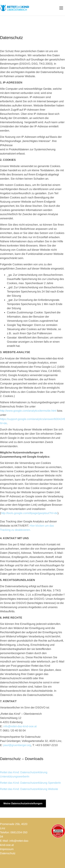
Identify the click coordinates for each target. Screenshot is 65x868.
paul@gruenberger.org (17, 745)
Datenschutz (8, 853)
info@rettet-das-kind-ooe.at (20, 726)
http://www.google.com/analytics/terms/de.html (28, 411)
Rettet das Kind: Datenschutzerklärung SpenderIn (30, 783)
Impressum (7, 849)
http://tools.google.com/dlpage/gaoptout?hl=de (29, 513)
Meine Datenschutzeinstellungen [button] (23, 803)
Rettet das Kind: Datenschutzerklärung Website (29, 789)
